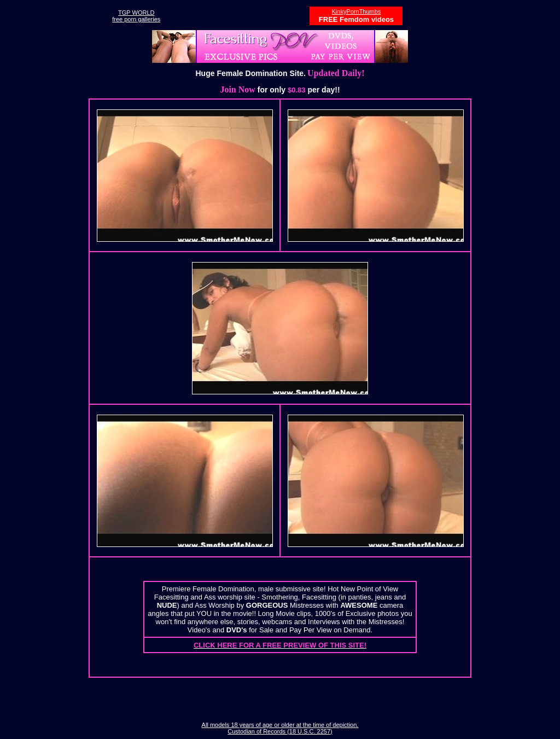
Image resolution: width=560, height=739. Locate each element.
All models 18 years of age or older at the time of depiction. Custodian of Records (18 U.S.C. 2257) (280, 728)
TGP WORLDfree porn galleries (136, 16)
